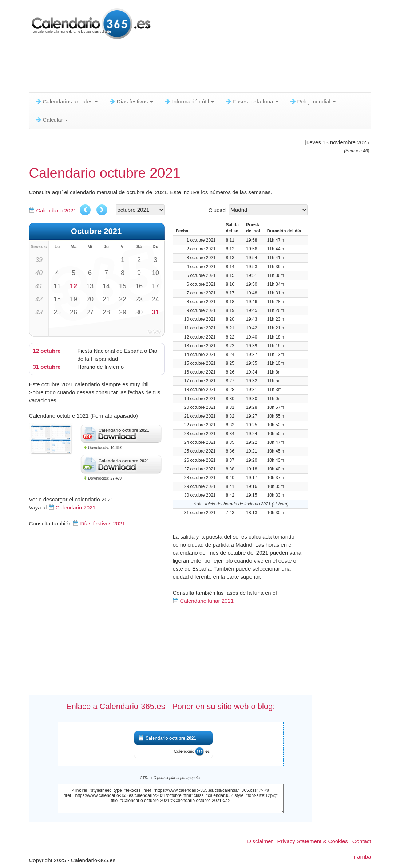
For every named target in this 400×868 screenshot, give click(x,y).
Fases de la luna (252, 101)
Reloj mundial (312, 101)
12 (74, 286)
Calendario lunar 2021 (207, 601)
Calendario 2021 (56, 210)
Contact (362, 841)
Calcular (52, 120)
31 (155, 312)
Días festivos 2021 (102, 523)
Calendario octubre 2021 (171, 738)
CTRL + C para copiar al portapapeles (171, 778)
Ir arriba (362, 857)
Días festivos (131, 101)
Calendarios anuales (66, 101)
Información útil (189, 101)
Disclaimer (260, 841)
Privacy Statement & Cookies (313, 841)
